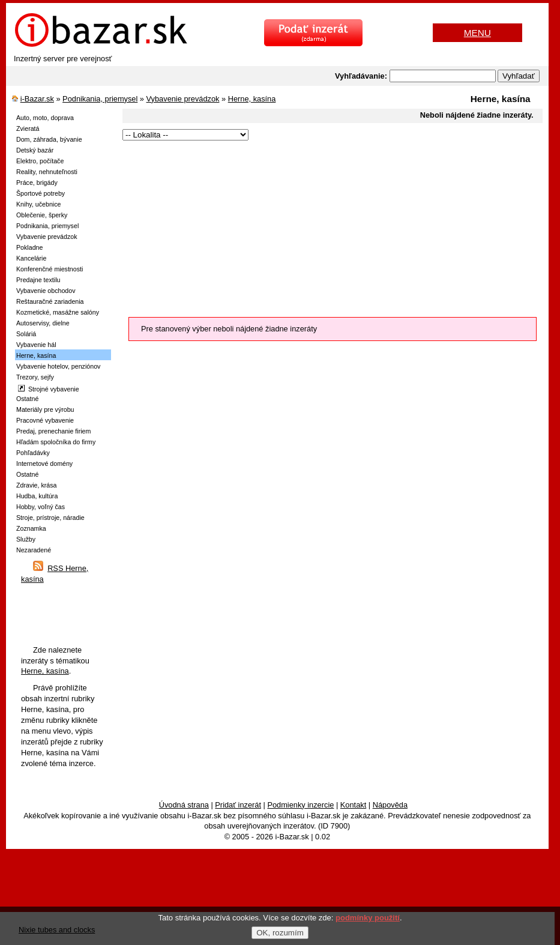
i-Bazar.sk (37, 99)
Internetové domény (44, 463)
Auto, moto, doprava (45, 118)
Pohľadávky (33, 453)
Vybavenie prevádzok (183, 99)
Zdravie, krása (37, 485)
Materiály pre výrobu (45, 409)
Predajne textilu (38, 280)
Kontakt (353, 805)
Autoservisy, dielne (43, 323)
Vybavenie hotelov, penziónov (58, 366)
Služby (26, 539)
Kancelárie (31, 258)
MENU (477, 33)
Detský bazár (35, 150)
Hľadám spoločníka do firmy (56, 442)
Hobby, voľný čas (41, 507)
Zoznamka (31, 528)
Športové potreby (41, 193)
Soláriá (26, 334)
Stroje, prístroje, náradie (50, 518)
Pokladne (29, 247)
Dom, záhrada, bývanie (49, 139)
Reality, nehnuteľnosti (47, 172)
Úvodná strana (184, 805)
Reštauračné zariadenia (50, 301)
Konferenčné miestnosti (50, 269)
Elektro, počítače (40, 161)
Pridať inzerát (238, 805)
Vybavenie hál (36, 345)
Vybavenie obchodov (46, 291)
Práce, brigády (37, 183)
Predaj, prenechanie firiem (53, 431)
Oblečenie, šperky (42, 215)
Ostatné (27, 399)
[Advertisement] (323, 227)
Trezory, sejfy (35, 377)
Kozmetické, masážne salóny (58, 312)
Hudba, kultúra (37, 496)
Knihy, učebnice (38, 204)
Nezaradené (34, 550)
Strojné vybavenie (49, 389)
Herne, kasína (252, 99)
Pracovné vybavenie (45, 420)
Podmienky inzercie (300, 805)
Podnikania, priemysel (100, 99)
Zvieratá (28, 128)
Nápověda (390, 805)
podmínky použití (368, 918)
